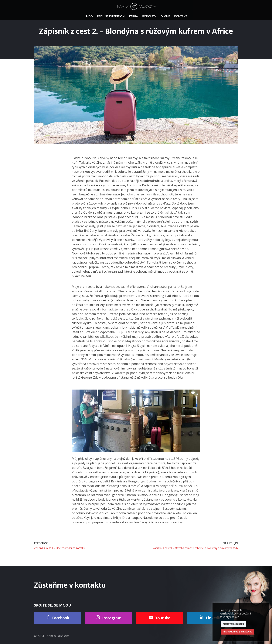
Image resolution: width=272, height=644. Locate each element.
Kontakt (180, 16)
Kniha (133, 16)
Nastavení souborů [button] (233, 624)
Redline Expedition (111, 16)
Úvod (89, 16)
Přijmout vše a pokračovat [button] (237, 632)
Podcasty (149, 16)
